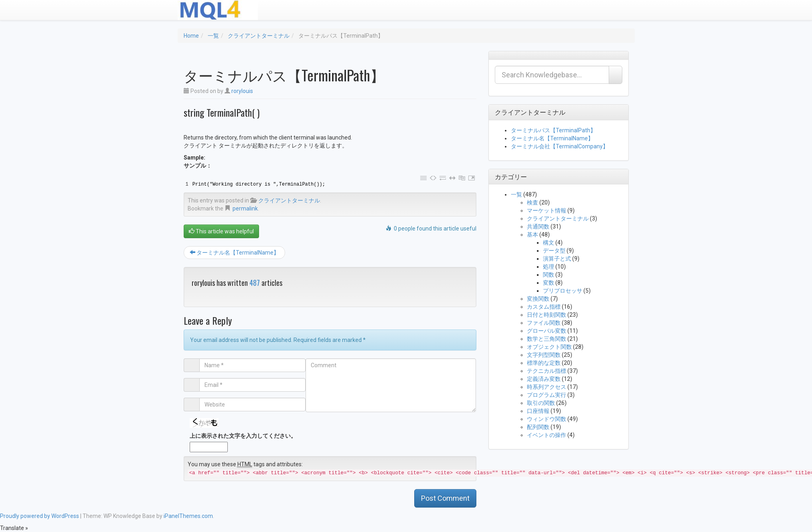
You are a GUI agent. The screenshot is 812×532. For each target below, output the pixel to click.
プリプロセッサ (563, 291)
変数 (549, 283)
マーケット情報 (547, 210)
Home (191, 36)
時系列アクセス (547, 387)
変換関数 (538, 299)
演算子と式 (557, 259)
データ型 (554, 251)
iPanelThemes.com (188, 516)
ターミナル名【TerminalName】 (234, 253)
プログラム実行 (547, 395)
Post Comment (445, 498)
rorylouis (242, 91)
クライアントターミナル (259, 36)
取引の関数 (541, 403)
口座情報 (538, 411)
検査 (533, 202)
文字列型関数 (544, 355)
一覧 (213, 36)
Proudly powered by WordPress (39, 516)
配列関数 (538, 427)
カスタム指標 (544, 307)
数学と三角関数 (547, 339)
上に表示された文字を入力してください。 (243, 436)
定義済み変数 (544, 379)
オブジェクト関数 (549, 347)
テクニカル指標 (547, 371)
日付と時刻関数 (547, 315)
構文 (549, 243)
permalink (245, 208)
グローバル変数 (547, 331)
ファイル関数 (544, 323)
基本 (533, 235)
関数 (549, 275)
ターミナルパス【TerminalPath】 (553, 130)
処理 (549, 267)
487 (255, 283)
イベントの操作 (547, 435)
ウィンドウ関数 (547, 419)
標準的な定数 (544, 363)
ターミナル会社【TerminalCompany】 (560, 146)
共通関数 (538, 227)
